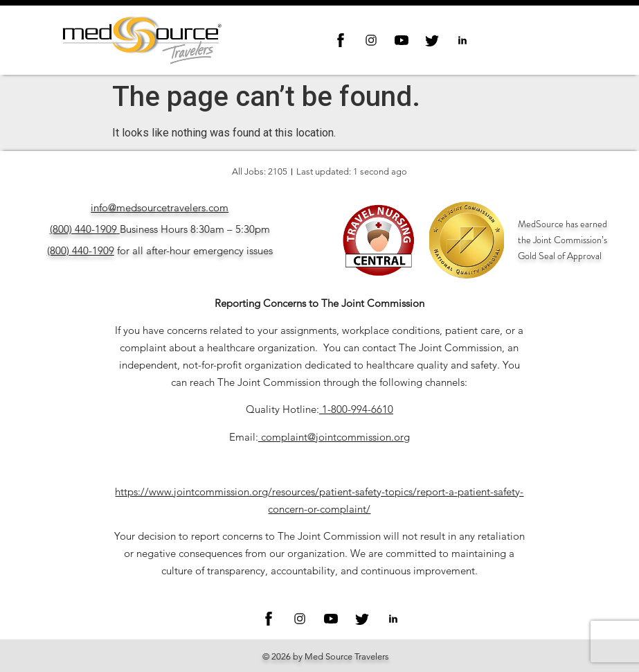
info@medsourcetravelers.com (160, 207)
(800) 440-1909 (83, 229)
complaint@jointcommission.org (335, 437)
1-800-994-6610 (358, 409)
